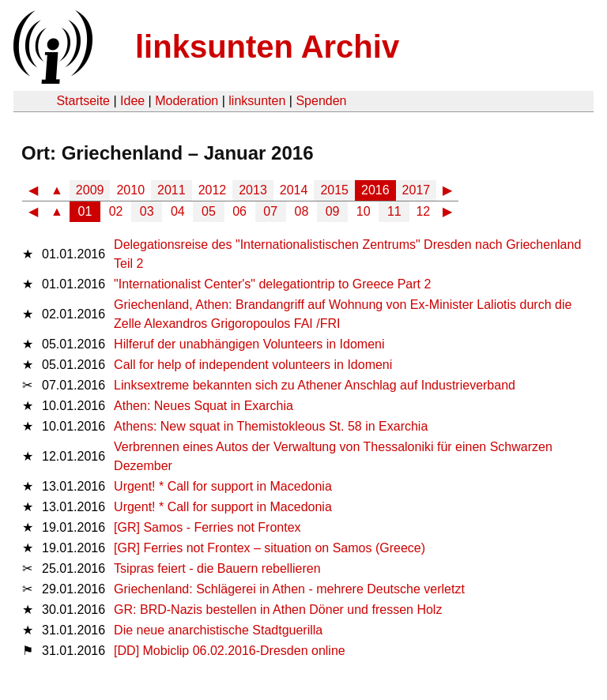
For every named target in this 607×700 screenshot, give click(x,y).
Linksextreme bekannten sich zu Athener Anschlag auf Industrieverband (315, 385)
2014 (294, 190)
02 (116, 211)
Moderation (187, 101)
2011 (172, 190)
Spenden (321, 101)
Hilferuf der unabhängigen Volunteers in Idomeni (249, 344)
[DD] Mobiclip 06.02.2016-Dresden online (230, 651)
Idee (132, 101)
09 (333, 211)
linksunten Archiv (267, 47)
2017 (417, 190)
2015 (334, 190)
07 (270, 211)
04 (178, 211)
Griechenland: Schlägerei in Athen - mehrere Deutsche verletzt (289, 589)
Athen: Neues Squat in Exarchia (204, 406)
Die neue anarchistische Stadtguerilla (218, 630)
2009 (90, 190)
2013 (253, 190)
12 (423, 211)
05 (209, 211)
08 (302, 211)
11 (394, 211)
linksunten (257, 101)
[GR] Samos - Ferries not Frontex (207, 527)
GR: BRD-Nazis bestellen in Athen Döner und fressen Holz (278, 610)
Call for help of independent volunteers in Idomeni (253, 365)
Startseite (83, 101)
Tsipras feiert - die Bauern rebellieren (217, 568)
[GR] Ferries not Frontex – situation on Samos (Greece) (270, 548)
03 (147, 211)
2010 (130, 190)
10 (364, 211)
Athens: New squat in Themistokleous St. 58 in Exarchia (271, 426)
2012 (213, 190)
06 (239, 211)
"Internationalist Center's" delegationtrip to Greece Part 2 (272, 284)
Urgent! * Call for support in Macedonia (223, 486)
